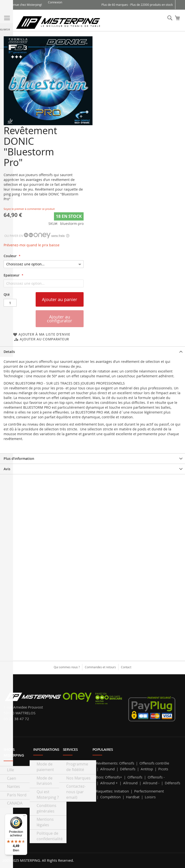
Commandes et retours (100, 667)
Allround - (151, 783)
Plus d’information (19, 458)
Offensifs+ (114, 777)
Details (9, 352)
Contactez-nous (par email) (76, 792)
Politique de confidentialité (50, 836)
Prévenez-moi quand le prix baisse (32, 245)
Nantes (13, 786)
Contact (126, 667)
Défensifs (128, 769)
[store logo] (58, 22)
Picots (163, 769)
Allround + (109, 783)
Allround (107, 769)
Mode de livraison (45, 781)
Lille (10, 770)
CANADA (15, 803)
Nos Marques (78, 778)
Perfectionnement (149, 791)
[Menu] (24, 817)
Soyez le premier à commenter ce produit (29, 209)
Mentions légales (45, 822)
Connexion (55, 2)
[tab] (92, 352)
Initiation (122, 791)
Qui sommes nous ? (67, 667)
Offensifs (127, 763)
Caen (12, 778)
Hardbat (133, 797)
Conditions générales (46, 808)
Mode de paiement (45, 767)
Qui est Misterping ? (48, 795)
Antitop (147, 769)
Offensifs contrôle (154, 763)
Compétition (110, 797)
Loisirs (150, 797)
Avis (7, 469)
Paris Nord (17, 795)
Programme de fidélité (77, 767)
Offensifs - (156, 777)
